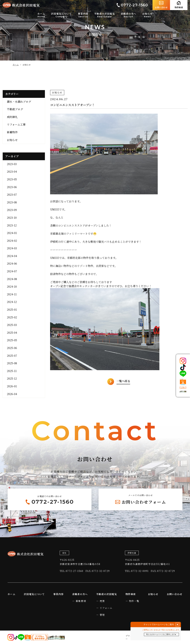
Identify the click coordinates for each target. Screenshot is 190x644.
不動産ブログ (15, 109)
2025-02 (12, 317)
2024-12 (12, 302)
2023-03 (12, 164)
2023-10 (12, 218)
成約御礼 (12, 117)
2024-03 (12, 248)
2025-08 (12, 363)
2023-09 (12, 210)
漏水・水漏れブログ (19, 102)
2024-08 (12, 279)
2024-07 (12, 271)
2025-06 (12, 348)
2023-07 (12, 195)
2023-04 (12, 172)
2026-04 (12, 394)
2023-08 (12, 202)
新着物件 (12, 132)
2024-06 (12, 264)
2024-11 (12, 294)
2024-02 (12, 241)
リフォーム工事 (16, 124)
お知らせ (12, 140)
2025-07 (12, 356)
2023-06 (12, 187)
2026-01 (12, 386)
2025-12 (12, 378)
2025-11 (12, 371)
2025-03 (12, 325)
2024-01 (12, 233)
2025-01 (12, 310)
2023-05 (12, 179)
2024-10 (12, 287)
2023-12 (12, 225)
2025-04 (12, 333)
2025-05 (12, 340)
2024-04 (12, 256)
